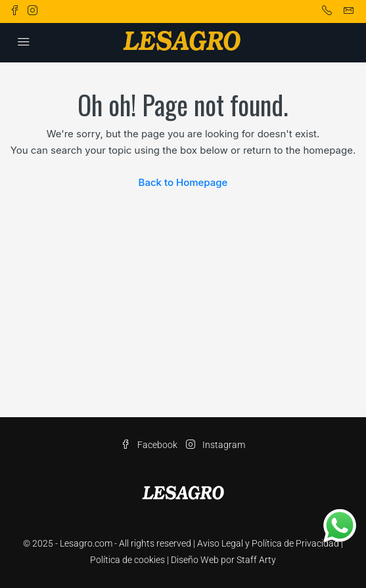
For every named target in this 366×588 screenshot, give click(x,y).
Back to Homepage (183, 182)
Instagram (216, 445)
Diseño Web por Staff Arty (223, 560)
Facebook (149, 445)
